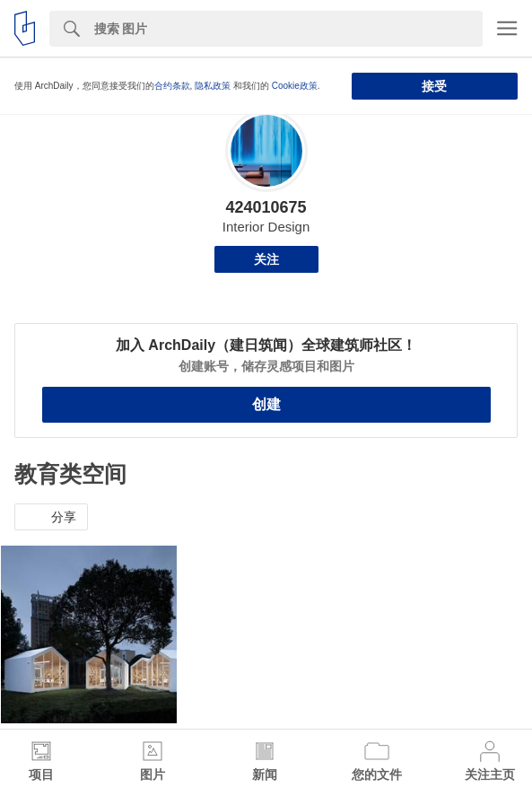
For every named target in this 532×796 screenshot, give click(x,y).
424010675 (266, 207)
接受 (434, 86)
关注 (266, 259)
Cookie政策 (295, 86)
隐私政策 (213, 86)
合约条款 (172, 86)
